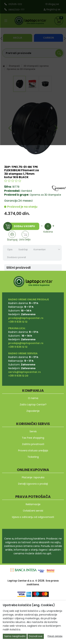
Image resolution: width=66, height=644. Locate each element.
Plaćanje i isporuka (33, 477)
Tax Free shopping (33, 438)
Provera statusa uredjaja (33, 450)
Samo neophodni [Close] (15, 636)
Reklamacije (33, 504)
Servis (33, 431)
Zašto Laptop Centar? (33, 405)
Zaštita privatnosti (33, 444)
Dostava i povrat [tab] (17, 257)
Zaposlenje (33, 411)
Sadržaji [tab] (23, 249)
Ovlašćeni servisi (33, 511)
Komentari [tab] (40, 249)
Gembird (26, 191)
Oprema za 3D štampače (45, 195)
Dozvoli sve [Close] (36, 636)
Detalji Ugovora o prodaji (33, 484)
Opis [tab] (10, 249)
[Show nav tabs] (59, 249)
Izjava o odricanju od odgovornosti (33, 517)
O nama (33, 398)
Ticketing (33, 457)
